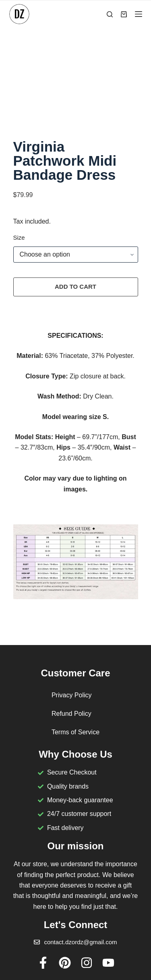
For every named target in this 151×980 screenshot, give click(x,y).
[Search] (110, 14)
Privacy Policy (72, 695)
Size (19, 237)
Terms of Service (75, 732)
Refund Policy (71, 714)
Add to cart (75, 287)
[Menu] (139, 14)
